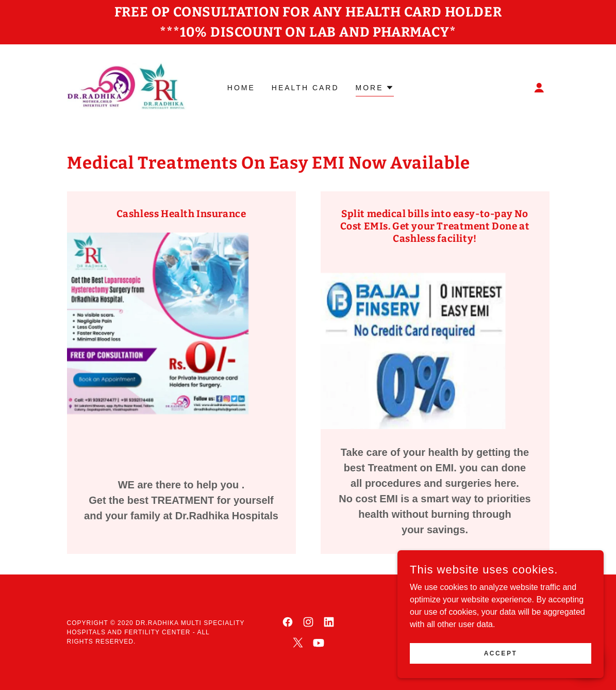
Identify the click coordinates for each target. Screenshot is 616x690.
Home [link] (241, 88)
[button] (539, 88)
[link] (127, 87)
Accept (501, 653)
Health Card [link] (305, 88)
